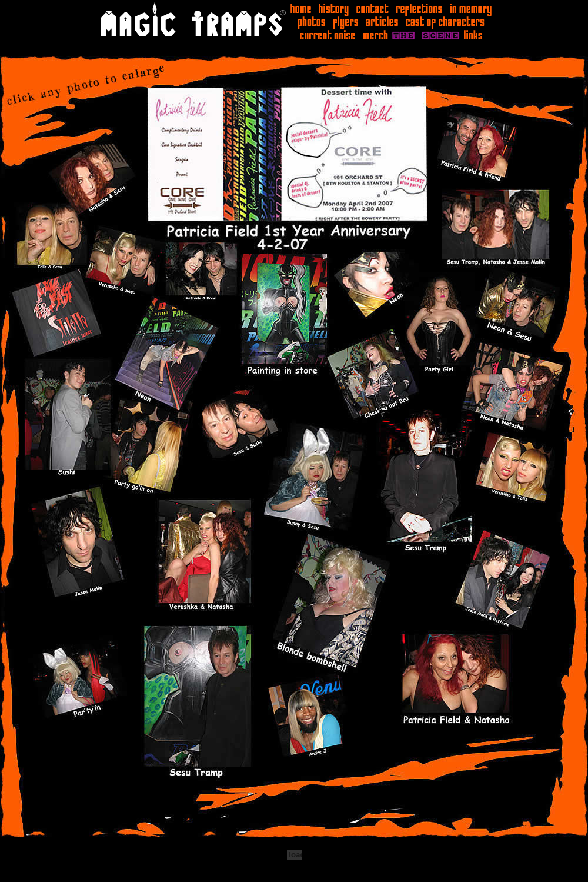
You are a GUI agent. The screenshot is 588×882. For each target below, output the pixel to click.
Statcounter (24, 876)
